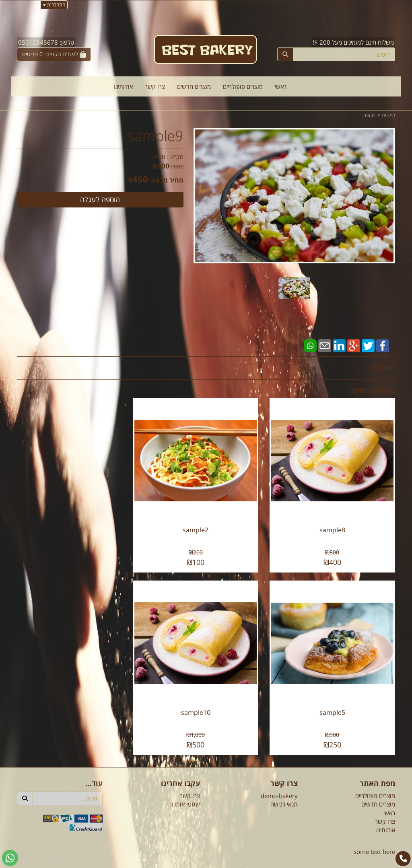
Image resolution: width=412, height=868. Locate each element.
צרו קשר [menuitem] (155, 86)
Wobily (232, 860)
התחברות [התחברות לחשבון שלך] (54, 5)
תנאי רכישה (284, 789)
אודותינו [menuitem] (123, 86)
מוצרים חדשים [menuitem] (194, 86)
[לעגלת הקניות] (54, 54)
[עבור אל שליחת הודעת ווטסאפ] (10, 858)
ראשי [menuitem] (281, 86)
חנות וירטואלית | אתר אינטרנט (156, 860)
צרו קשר (190, 780)
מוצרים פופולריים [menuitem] (243, 86)
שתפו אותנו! (185, 789)
